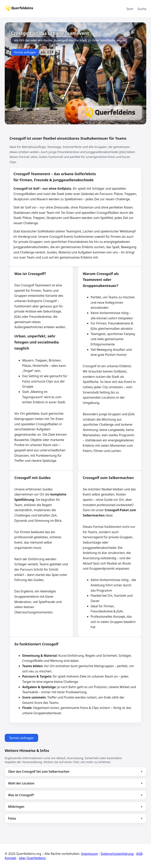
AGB (139, 854)
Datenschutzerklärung (117, 854)
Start (130, 9)
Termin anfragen (25, 52)
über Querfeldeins (32, 858)
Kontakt (11, 858)
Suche (142, 9)
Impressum (90, 854)
